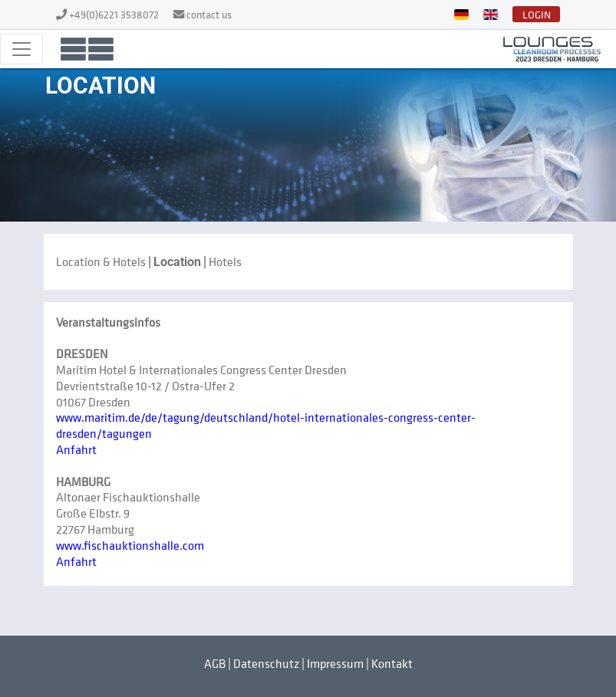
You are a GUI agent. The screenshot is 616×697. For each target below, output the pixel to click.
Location (177, 262)
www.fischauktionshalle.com (130, 545)
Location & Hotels (101, 261)
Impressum (335, 663)
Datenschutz (266, 663)
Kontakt (392, 663)
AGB (215, 663)
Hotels (225, 261)
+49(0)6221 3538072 (115, 14)
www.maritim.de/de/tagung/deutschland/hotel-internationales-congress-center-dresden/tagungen (266, 425)
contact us (209, 14)
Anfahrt (76, 449)
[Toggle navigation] (21, 49)
